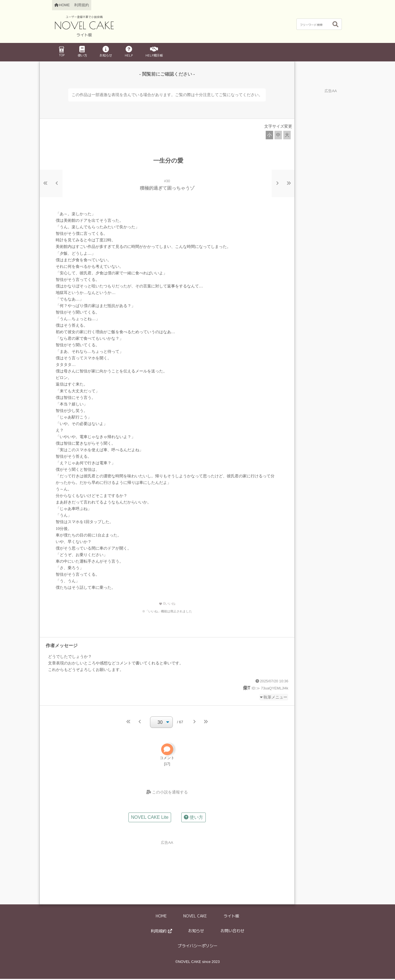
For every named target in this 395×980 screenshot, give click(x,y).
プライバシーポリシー (197, 947)
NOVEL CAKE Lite (150, 819)
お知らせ (106, 52)
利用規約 (82, 5)
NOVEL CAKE (195, 917)
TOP (61, 52)
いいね (167, 604)
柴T (247, 688)
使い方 (82, 52)
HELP (129, 52)
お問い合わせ (232, 932)
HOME (161, 917)
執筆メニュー (275, 697)
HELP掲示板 (154, 52)
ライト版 (231, 917)
